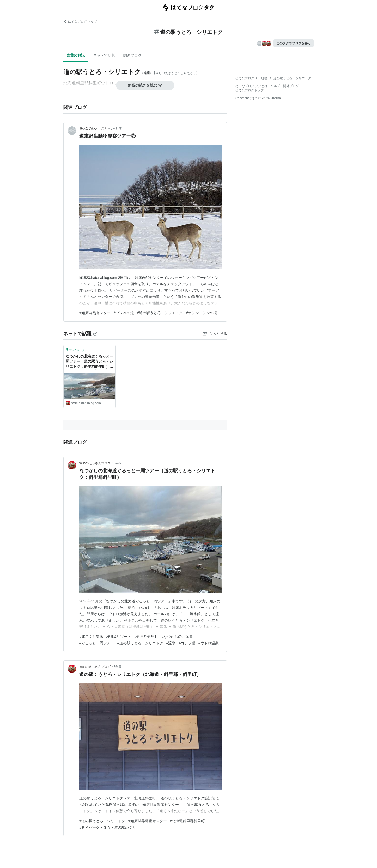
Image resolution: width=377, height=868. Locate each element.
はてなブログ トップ (80, 22)
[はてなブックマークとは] (95, 334)
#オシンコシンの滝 (202, 313)
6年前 (118, 667)
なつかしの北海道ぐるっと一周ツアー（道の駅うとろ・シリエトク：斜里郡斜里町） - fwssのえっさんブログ (89, 362)
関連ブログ (132, 55)
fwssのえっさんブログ (95, 463)
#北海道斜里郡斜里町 (187, 821)
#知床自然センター (95, 313)
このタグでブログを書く (294, 43)
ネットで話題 (104, 55)
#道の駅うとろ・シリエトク (160, 313)
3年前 (118, 463)
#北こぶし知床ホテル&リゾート (105, 637)
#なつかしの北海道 (177, 637)
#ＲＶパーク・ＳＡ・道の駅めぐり (108, 827)
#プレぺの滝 (124, 313)
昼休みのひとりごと (93, 129)
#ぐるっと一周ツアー (97, 643)
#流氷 (171, 643)
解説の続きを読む (145, 85)
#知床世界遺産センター (148, 821)
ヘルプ (275, 86)
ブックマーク (75, 350)
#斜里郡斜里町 (146, 637)
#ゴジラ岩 (187, 643)
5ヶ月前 (116, 129)
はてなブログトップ (250, 90)
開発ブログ (291, 86)
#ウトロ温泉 (209, 643)
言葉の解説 (76, 55)
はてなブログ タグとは (251, 86)
